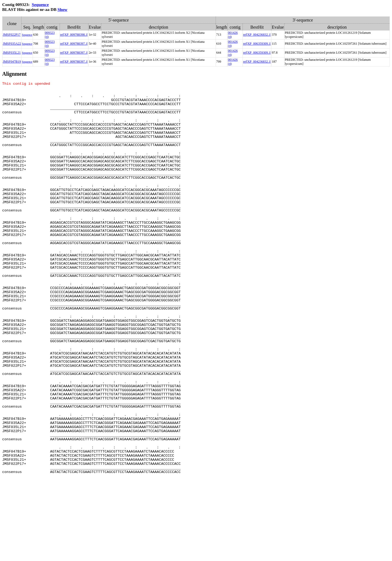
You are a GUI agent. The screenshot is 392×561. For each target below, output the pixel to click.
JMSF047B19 (12, 62)
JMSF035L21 (12, 53)
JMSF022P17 (12, 35)
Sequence (40, 4)
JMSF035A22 (12, 44)
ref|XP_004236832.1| (257, 35)
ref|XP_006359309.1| (257, 44)
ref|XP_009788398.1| (74, 35)
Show (62, 9)
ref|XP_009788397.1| (74, 44)
